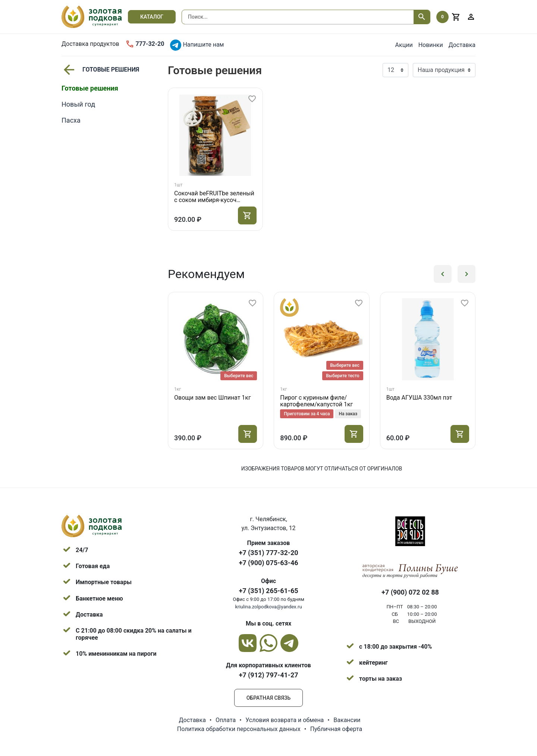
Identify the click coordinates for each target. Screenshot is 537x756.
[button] (443, 274)
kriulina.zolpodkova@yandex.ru (268, 607)
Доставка (462, 45)
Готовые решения (100, 70)
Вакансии (347, 720)
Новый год (78, 104)
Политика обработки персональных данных (239, 729)
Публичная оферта (336, 729)
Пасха (71, 120)
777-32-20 (145, 44)
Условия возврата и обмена (285, 720)
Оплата (226, 720)
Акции (404, 45)
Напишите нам (197, 45)
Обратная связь (268, 698)
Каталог (152, 17)
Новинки (431, 45)
